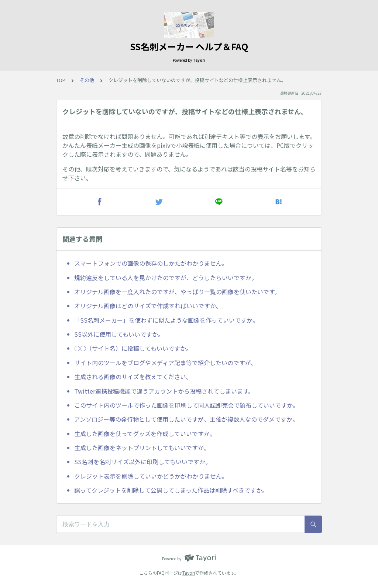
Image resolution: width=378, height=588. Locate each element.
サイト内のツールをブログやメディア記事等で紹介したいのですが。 (166, 363)
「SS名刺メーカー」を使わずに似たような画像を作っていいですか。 (166, 320)
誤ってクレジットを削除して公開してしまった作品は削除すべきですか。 (171, 490)
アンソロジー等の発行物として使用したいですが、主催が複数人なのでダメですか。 (186, 419)
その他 (87, 80)
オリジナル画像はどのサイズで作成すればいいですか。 (148, 306)
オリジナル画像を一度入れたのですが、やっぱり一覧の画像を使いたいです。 (177, 292)
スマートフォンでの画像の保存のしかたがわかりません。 (151, 263)
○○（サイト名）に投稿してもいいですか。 (133, 348)
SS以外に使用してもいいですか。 (119, 334)
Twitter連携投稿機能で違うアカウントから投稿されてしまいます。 (164, 391)
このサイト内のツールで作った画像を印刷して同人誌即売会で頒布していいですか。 (186, 405)
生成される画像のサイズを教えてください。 (133, 377)
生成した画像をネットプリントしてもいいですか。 (142, 448)
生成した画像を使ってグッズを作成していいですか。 (145, 434)
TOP (61, 80)
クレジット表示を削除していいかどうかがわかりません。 (151, 476)
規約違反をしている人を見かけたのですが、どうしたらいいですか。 (166, 278)
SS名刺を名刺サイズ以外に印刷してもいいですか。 (143, 462)
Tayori (189, 573)
